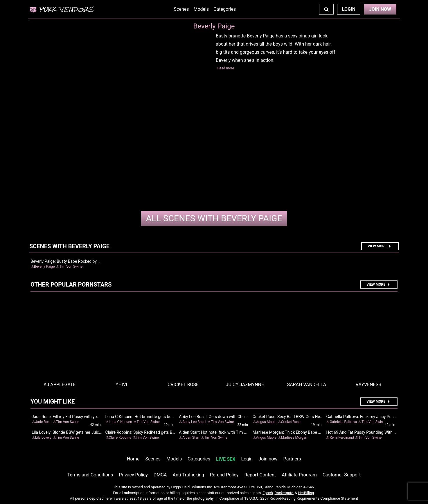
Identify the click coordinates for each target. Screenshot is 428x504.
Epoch (268, 493)
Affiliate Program (299, 475)
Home (133, 459)
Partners (292, 459)
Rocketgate (284, 493)
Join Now (380, 9)
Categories (225, 9)
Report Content (260, 475)
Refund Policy (224, 475)
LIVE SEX (226, 459)
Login (349, 9)
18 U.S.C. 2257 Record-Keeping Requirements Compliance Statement (301, 498)
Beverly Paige (214, 218)
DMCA (160, 475)
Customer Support (342, 475)
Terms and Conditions (90, 475)
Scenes (181, 9)
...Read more (224, 68)
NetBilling (306, 493)
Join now (268, 459)
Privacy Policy (133, 475)
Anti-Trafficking (189, 475)
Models (201, 9)
